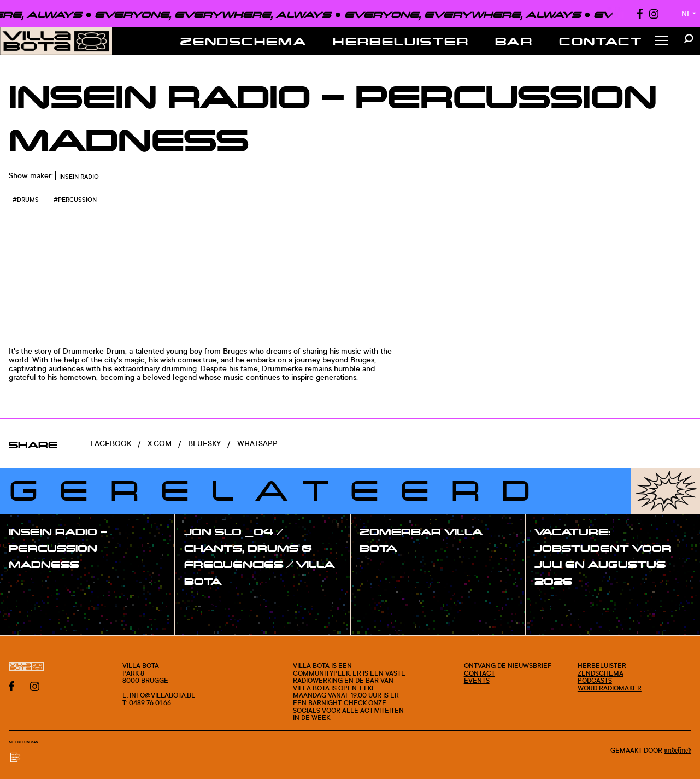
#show (33, 587)
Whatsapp (257, 443)
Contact (601, 41)
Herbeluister (401, 41)
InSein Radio (79, 177)
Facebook (111, 443)
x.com (160, 443)
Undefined (678, 751)
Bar (514, 41)
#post (383, 570)
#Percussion (75, 200)
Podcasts (595, 680)
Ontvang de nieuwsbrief (508, 666)
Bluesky (205, 443)
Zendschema (243, 41)
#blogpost (391, 584)
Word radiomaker (610, 688)
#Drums (26, 200)
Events (477, 680)
